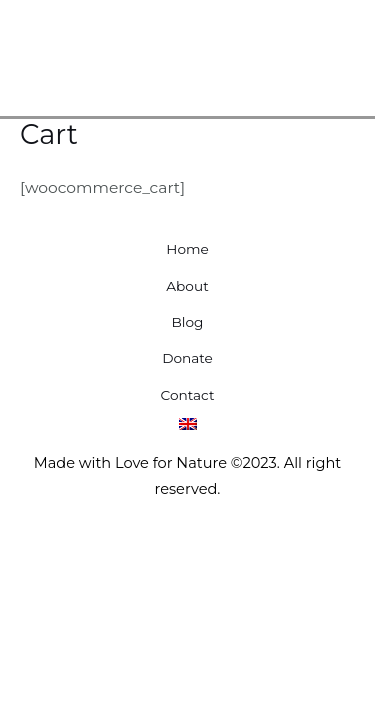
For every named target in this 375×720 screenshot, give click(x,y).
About (187, 286)
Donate (187, 358)
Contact (188, 395)
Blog (188, 322)
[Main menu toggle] (333, 53)
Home (187, 249)
